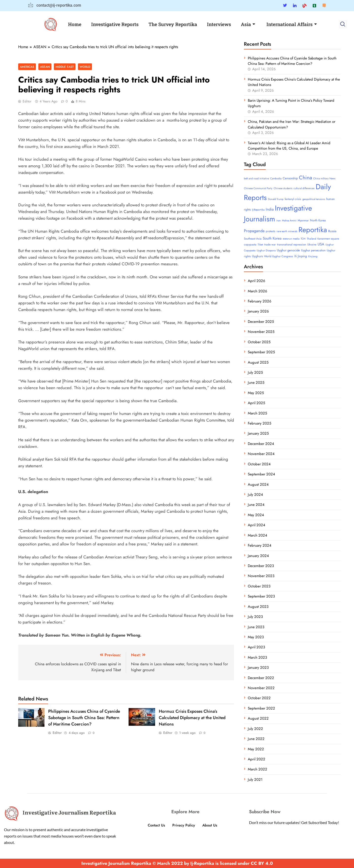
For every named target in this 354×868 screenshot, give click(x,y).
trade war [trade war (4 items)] (270, 244)
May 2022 (256, 749)
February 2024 (260, 545)
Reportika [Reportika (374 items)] (313, 230)
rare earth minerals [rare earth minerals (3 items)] (287, 231)
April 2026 (257, 281)
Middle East (65, 67)
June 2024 (256, 505)
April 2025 (256, 403)
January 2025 (258, 433)
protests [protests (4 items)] (271, 231)
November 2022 (261, 688)
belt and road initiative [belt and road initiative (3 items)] (256, 178)
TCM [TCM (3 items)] (303, 239)
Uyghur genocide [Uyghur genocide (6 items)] (288, 250)
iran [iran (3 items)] (279, 221)
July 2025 (255, 372)
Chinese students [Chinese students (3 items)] (283, 188)
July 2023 (255, 617)
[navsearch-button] (343, 24)
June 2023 (256, 627)
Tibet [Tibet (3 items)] (260, 245)
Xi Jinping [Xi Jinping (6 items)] (301, 256)
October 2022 (259, 698)
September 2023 (261, 596)
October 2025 (259, 342)
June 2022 (256, 739)
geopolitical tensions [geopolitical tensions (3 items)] (314, 199)
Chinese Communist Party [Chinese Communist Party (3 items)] (258, 188)
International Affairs (292, 24)
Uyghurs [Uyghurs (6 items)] (257, 256)
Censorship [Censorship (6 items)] (290, 178)
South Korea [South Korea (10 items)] (272, 238)
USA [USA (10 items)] (321, 244)
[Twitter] (285, 6)
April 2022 (257, 759)
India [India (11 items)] (270, 209)
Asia (248, 24)
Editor (27, 101)
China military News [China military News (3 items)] (324, 178)
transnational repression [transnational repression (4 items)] (292, 244)
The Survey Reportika (173, 24)
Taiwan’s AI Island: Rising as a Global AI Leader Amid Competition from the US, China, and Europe (289, 146)
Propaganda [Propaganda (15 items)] (254, 231)
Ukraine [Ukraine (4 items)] (312, 244)
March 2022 (258, 769)
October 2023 (259, 586)
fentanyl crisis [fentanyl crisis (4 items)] (293, 199)
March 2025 (257, 413)
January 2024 (258, 556)
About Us (210, 825)
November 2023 (261, 576)
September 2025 (261, 352)
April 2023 (256, 647)
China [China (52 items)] (305, 178)
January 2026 (258, 311)
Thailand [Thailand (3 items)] (311, 239)
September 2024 (261, 474)
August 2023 (258, 607)
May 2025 (256, 393)
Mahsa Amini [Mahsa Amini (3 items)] (289, 221)
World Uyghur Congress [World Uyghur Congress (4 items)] (279, 256)
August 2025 (258, 362)
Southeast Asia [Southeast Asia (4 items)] (253, 239)
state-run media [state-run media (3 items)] (291, 239)
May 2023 (256, 637)
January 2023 (258, 668)
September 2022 (261, 708)
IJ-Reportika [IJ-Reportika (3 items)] (258, 210)
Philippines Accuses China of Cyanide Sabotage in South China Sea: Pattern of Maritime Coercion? (84, 718)
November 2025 (261, 332)
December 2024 (261, 444)
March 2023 (257, 657)
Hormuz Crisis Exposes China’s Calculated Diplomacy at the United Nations (192, 718)
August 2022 (258, 718)
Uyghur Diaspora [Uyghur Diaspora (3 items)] (266, 250)
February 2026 (260, 301)
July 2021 (255, 780)
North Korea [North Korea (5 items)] (318, 220)
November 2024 (261, 454)
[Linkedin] (295, 5)
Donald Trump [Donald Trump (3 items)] (276, 199)
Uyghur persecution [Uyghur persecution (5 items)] (313, 250)
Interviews (219, 24)
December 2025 (261, 322)
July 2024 (255, 495)
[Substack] (324, 5)
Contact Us (156, 825)
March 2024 (258, 535)
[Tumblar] (314, 5)
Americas (27, 67)
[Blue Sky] (305, 5)
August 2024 (258, 484)
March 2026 (258, 291)
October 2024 (259, 464)
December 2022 (261, 678)
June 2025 (256, 383)
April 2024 (257, 525)
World (85, 67)
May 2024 (256, 515)
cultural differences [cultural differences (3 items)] (304, 188)
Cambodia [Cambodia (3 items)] (276, 178)
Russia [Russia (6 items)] (332, 231)
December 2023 (261, 566)
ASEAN (45, 67)
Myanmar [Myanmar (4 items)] (303, 220)
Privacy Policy (184, 825)
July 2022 (255, 729)
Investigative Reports (115, 24)
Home (75, 24)
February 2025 (259, 423)
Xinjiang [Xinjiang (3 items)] (313, 256)
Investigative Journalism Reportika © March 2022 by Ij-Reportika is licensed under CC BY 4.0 (177, 863)
